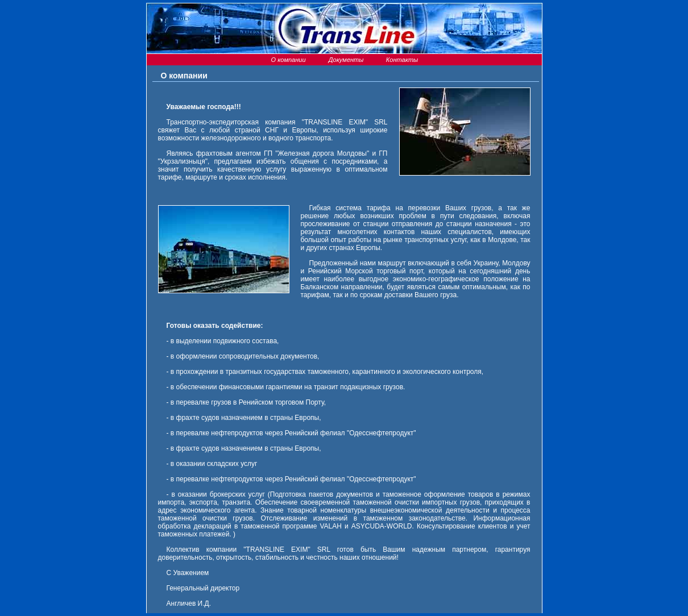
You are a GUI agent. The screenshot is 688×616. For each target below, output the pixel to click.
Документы (345, 60)
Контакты (401, 60)
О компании (287, 60)
